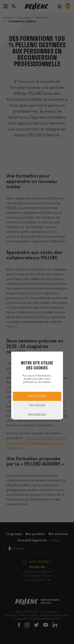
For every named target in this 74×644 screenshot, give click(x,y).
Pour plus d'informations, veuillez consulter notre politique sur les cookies (37, 379)
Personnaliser (37, 415)
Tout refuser (37, 406)
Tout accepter (37, 396)
